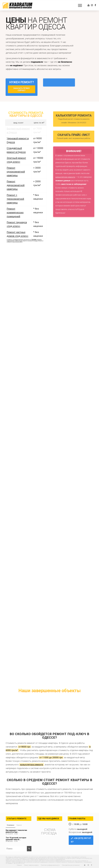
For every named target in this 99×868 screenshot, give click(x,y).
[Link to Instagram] (92, 5)
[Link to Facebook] (95, 5)
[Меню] (79, 5)
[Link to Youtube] (88, 5)
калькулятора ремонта (31, 765)
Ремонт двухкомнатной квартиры (12, 185)
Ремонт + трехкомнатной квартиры (12, 199)
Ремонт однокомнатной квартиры (13, 172)
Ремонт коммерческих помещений (12, 213)
